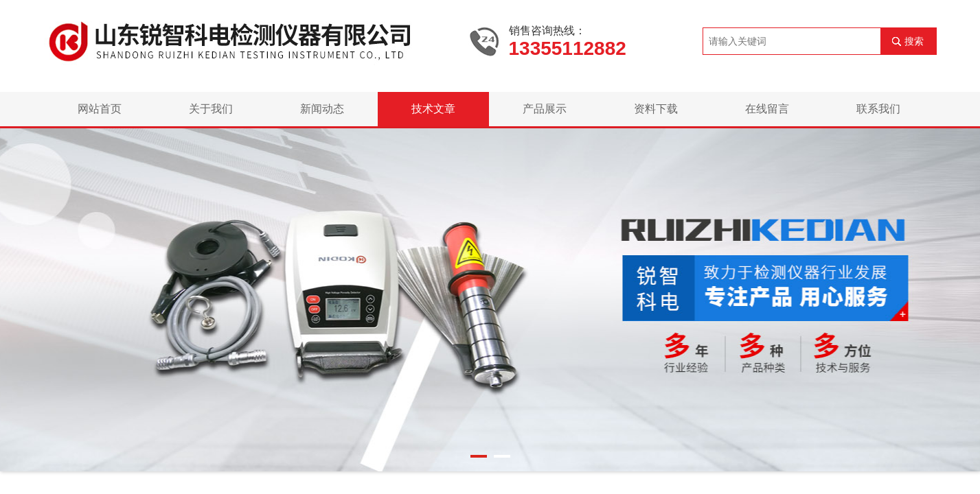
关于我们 (211, 109)
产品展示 (545, 109)
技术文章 (433, 109)
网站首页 (100, 109)
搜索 (914, 41)
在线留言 (767, 109)
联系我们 (878, 109)
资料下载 (656, 109)
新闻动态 (322, 109)
